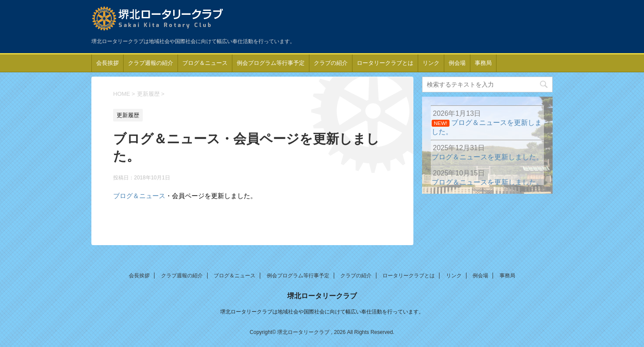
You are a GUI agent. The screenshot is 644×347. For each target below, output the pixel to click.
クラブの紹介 (331, 63)
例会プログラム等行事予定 (271, 63)
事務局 (483, 63)
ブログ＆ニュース (205, 63)
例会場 (457, 63)
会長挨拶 (107, 63)
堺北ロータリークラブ (322, 296)
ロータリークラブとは (385, 63)
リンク (431, 63)
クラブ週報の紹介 (151, 63)
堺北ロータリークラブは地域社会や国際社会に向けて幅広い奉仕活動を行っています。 (322, 312)
